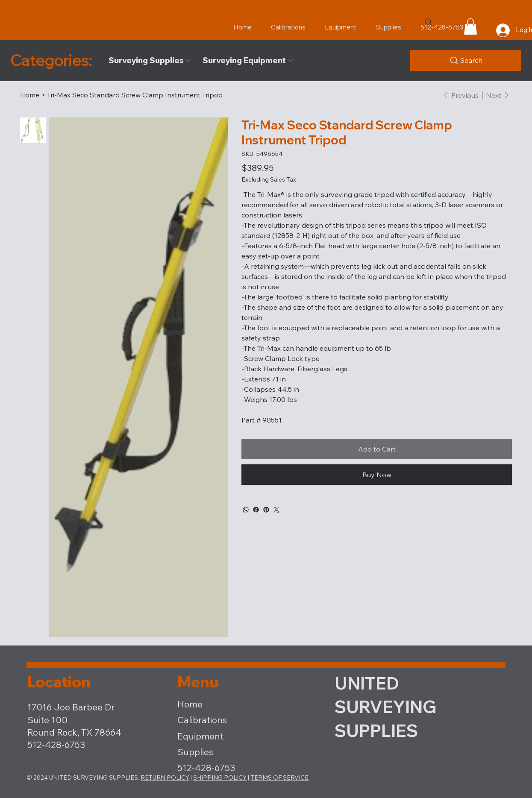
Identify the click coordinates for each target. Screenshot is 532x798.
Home (190, 704)
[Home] (30, 95)
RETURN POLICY (165, 777)
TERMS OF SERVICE (279, 777)
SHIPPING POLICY (220, 777)
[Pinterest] (266, 510)
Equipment (200, 736)
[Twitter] (276, 510)
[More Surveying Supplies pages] (188, 61)
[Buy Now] (377, 475)
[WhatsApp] (246, 510)
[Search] (429, 22)
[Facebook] (256, 510)
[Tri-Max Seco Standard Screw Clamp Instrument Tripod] (135, 95)
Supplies (195, 752)
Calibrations (202, 720)
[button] (470, 26)
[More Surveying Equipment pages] (291, 61)
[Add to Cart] (377, 449)
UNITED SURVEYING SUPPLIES (385, 707)
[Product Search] (466, 60)
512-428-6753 (206, 768)
